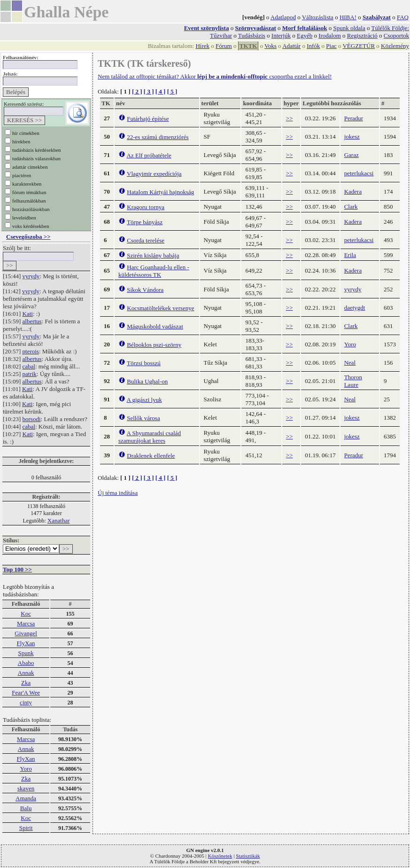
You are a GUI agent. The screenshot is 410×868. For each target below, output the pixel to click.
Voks (271, 46)
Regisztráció (362, 35)
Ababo (26, 663)
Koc (26, 614)
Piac (331, 46)
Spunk (26, 653)
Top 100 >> (17, 569)
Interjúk (281, 35)
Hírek (202, 46)
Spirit (26, 828)
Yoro (26, 769)
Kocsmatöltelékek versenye (160, 308)
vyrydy (31, 276)
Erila (350, 255)
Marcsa (26, 623)
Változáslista (318, 17)
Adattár (291, 46)
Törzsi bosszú (144, 363)
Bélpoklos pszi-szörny (154, 345)
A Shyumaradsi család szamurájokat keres (150, 437)
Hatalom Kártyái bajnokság (160, 192)
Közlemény (395, 46)
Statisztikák (248, 856)
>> (290, 118)
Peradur (354, 118)
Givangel (26, 633)
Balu (26, 808)
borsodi (32, 419)
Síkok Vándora (145, 290)
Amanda (26, 798)
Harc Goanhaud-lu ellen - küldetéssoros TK (154, 271)
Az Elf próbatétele (149, 155)
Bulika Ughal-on (147, 381)
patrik (30, 374)
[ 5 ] (172, 91)
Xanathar (59, 520)
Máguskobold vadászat (155, 326)
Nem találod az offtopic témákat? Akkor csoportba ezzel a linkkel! (215, 76)
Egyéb (305, 35)
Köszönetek (220, 856)
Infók (313, 46)
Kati (28, 314)
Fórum (224, 46)
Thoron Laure (353, 381)
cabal (29, 366)
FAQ (403, 17)
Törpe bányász (145, 222)
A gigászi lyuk (144, 400)
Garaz (352, 155)
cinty (26, 702)
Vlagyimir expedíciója (154, 174)
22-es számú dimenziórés (158, 137)
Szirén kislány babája (153, 255)
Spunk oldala (349, 28)
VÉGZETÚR (359, 46)
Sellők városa (143, 418)
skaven (26, 788)
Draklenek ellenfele (151, 456)
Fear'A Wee (26, 692)
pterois (31, 351)
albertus (32, 321)
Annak (26, 673)
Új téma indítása (118, 493)
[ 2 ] (137, 91)
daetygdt (355, 308)
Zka (26, 683)
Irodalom (330, 35)
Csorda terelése (146, 240)
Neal (350, 363)
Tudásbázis (252, 35)
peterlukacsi (359, 173)
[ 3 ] (149, 91)
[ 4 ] (161, 91)
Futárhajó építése (148, 119)
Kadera (353, 192)
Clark (351, 207)
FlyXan (26, 643)
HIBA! (348, 17)
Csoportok (396, 35)
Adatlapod (283, 17)
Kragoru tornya (146, 207)
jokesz (352, 137)
